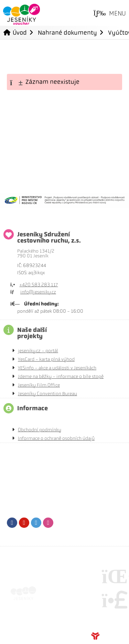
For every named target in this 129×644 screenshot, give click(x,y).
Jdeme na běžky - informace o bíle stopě (61, 376)
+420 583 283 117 (39, 285)
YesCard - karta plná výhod (46, 359)
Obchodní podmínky (40, 430)
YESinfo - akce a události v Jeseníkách (57, 368)
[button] (110, 14)
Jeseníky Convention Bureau (47, 394)
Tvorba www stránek (107, 636)
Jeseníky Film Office (39, 385)
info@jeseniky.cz (38, 292)
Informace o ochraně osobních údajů (56, 438)
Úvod (21, 14)
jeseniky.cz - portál (38, 351)
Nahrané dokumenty (67, 32)
